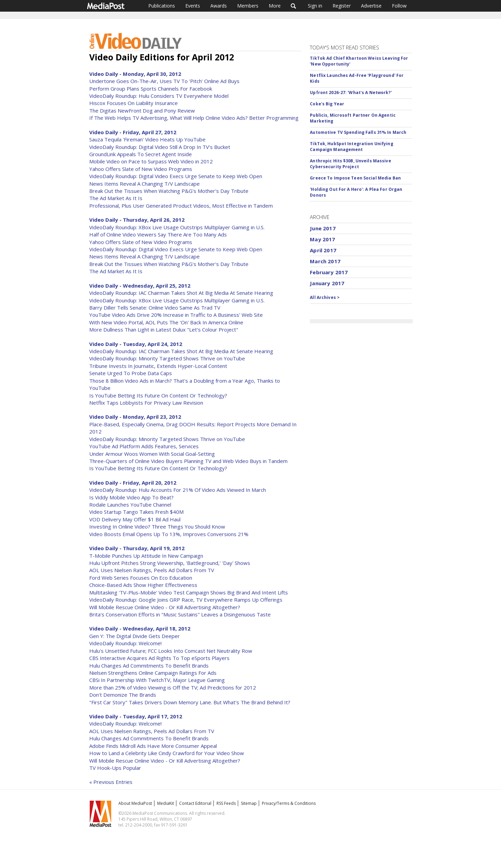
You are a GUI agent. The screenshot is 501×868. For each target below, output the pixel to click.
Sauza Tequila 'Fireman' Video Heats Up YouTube (147, 139)
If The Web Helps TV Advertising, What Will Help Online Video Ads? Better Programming (194, 118)
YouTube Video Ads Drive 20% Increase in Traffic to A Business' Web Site (176, 315)
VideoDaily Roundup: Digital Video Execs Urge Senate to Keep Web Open (176, 176)
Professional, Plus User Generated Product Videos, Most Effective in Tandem (181, 206)
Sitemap (249, 803)
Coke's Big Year (327, 104)
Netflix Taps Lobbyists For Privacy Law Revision (146, 403)
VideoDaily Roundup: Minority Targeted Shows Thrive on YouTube (167, 358)
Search (294, 6)
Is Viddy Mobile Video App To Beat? (131, 497)
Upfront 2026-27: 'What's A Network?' (351, 92)
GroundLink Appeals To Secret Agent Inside (141, 154)
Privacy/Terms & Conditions (289, 803)
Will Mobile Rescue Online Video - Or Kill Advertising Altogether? (165, 607)
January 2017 (327, 283)
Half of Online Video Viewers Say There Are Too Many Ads (158, 234)
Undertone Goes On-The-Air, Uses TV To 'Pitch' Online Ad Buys (164, 81)
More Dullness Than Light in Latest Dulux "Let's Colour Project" (164, 329)
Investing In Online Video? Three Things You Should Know (157, 526)
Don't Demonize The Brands (123, 695)
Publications (162, 6)
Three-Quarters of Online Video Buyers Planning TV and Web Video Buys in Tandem (188, 461)
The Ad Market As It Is (116, 198)
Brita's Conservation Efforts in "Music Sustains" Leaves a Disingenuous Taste (180, 614)
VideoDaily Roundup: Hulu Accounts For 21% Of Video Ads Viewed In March (178, 490)
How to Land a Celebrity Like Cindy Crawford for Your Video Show (167, 753)
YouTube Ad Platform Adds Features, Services (144, 446)
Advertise (371, 6)
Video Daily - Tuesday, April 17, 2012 (136, 716)
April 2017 (323, 250)
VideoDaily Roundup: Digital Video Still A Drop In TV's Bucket (160, 147)
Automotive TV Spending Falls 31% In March (358, 132)
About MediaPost (135, 803)
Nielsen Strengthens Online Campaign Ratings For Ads (153, 673)
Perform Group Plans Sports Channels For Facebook (151, 89)
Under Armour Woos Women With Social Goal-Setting (152, 454)
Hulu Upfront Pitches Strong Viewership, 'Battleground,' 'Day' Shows (170, 563)
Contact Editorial (195, 803)
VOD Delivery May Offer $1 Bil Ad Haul (135, 519)
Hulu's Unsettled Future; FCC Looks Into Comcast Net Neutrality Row (171, 651)
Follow (399, 6)
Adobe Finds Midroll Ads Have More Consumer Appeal (153, 746)
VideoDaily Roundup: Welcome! (125, 643)
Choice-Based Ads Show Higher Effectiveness (143, 585)
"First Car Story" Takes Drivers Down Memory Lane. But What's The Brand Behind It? (190, 702)
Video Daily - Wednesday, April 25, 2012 (140, 286)
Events (193, 6)
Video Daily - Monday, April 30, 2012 (135, 74)
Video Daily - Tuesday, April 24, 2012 (136, 344)
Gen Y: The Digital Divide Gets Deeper (135, 636)
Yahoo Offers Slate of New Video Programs (141, 169)
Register (342, 6)
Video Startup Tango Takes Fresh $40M (136, 512)
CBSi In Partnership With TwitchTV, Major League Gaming (157, 680)
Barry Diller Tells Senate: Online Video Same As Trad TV (155, 308)
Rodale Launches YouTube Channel (130, 505)
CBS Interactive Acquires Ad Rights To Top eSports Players (159, 658)
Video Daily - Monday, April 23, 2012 (135, 417)
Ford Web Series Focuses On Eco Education (141, 578)
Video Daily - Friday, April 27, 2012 (133, 132)
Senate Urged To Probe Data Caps (131, 373)
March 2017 (325, 261)
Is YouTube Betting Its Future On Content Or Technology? (158, 395)
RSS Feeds (226, 803)
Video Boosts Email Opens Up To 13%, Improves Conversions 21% (169, 534)
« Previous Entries (111, 782)
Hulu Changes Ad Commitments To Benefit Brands (149, 666)
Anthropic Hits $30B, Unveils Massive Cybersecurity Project (350, 164)
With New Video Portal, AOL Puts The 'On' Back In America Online (166, 322)
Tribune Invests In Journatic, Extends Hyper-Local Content (158, 366)
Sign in (315, 6)
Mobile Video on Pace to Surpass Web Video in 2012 (151, 161)
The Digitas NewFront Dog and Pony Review (142, 111)
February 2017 (329, 272)
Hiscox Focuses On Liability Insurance (133, 103)
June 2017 (323, 228)
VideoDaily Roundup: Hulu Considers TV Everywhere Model (159, 96)
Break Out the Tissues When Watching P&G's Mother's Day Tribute (169, 191)
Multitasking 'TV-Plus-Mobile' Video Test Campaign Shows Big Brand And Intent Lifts (189, 592)
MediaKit (166, 803)
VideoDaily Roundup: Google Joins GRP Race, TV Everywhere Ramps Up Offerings (186, 600)
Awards (219, 6)
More (275, 6)
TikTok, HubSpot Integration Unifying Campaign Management (351, 147)
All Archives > (325, 297)
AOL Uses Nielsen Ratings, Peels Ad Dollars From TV (152, 570)
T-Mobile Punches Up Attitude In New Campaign (146, 556)
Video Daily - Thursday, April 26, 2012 (137, 220)
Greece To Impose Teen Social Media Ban (355, 178)
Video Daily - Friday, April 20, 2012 (133, 483)
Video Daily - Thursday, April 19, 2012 (137, 548)
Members (248, 6)
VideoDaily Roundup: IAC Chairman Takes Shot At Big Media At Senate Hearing (181, 293)
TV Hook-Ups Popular (115, 768)
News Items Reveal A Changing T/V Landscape (144, 184)
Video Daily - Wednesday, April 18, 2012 (140, 628)
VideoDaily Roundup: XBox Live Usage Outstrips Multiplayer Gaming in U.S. (177, 227)
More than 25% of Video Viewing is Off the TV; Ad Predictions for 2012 (173, 687)
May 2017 (322, 239)
